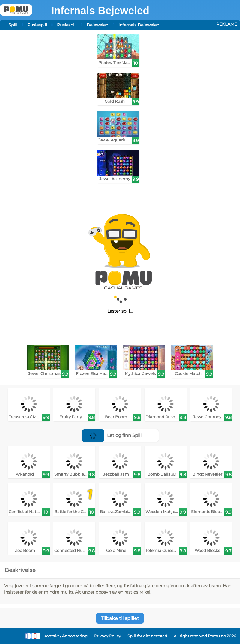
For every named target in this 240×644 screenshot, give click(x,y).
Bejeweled (97, 25)
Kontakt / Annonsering (66, 636)
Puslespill (37, 25)
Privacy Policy (108, 636)
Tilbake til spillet (120, 618)
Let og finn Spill (112, 435)
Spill (13, 25)
